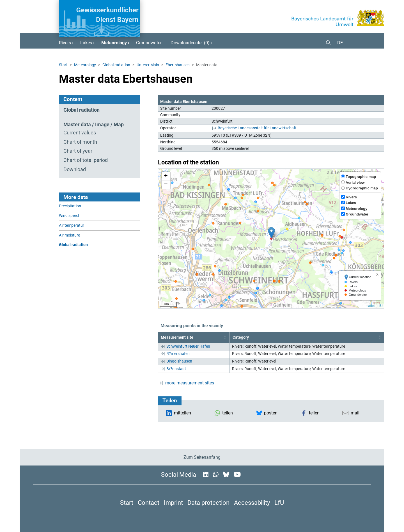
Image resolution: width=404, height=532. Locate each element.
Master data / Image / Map (94, 125)
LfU (380, 306)
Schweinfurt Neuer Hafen (188, 346)
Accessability (252, 503)
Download (75, 169)
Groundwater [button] (149, 43)
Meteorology (85, 65)
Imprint (173, 503)
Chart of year (78, 151)
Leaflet (369, 306)
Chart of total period (86, 160)
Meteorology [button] (114, 43)
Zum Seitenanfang (202, 457)
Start (63, 65)
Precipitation (70, 206)
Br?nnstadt (176, 369)
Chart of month (80, 142)
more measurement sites (190, 383)
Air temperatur (72, 225)
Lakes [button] (86, 43)
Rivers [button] (65, 43)
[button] (326, 43)
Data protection (208, 503)
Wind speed (69, 216)
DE (340, 43)
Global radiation (116, 65)
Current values (80, 133)
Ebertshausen (178, 65)
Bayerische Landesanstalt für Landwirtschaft (257, 128)
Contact (149, 503)
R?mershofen (178, 354)
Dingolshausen (179, 361)
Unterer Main (148, 65)
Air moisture (69, 235)
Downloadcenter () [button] (190, 43)
